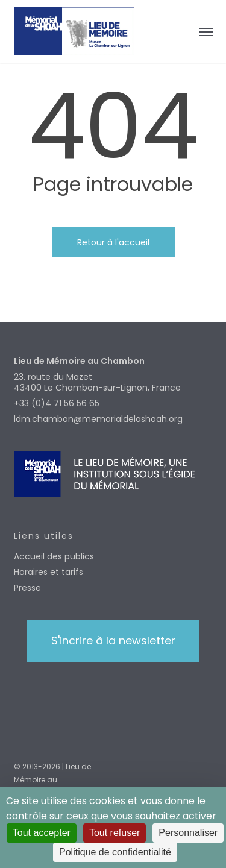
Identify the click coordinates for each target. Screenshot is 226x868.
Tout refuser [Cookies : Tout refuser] (115, 833)
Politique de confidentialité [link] (115, 852)
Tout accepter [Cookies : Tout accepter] (42, 833)
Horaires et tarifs (49, 572)
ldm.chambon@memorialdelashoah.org (98, 419)
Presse (27, 588)
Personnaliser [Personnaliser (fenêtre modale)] (188, 833)
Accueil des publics (54, 556)
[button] (206, 31)
